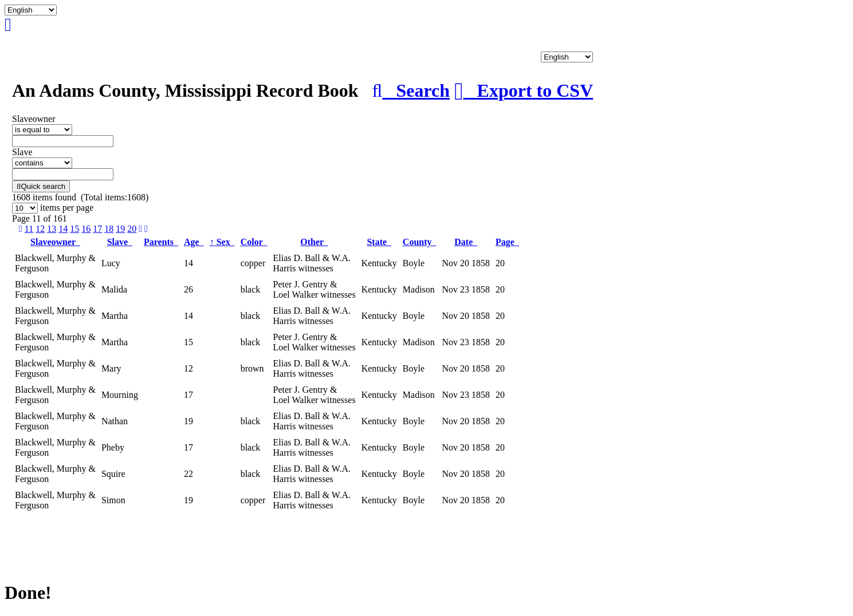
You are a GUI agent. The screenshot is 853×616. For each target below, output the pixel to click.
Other (314, 242)
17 (97, 229)
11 (29, 229)
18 (109, 229)
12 (40, 229)
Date (466, 242)
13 (52, 229)
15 (74, 229)
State (379, 242)
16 (86, 229)
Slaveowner (55, 242)
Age (194, 242)
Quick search (41, 186)
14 (63, 229)
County (420, 242)
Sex (222, 242)
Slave (120, 242)
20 (132, 229)
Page (507, 242)
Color (254, 242)
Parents (161, 242)
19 (120, 229)
